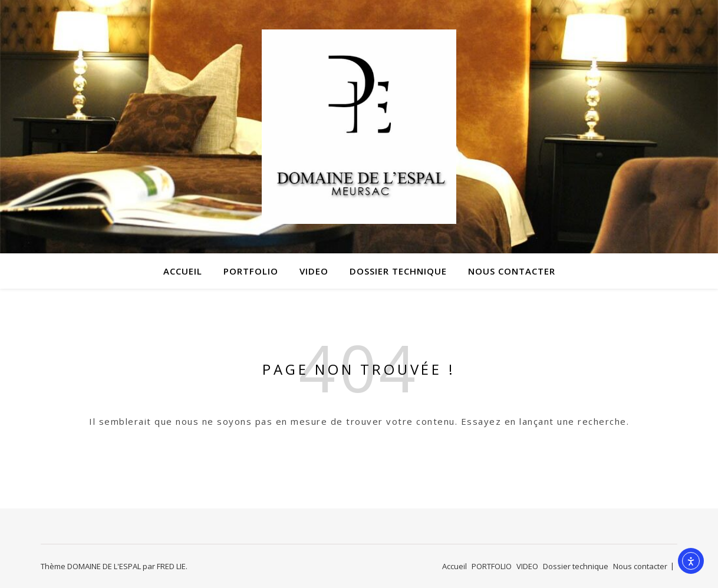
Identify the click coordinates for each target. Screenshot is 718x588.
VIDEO (314, 271)
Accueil (183, 271)
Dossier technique (398, 271)
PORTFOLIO (251, 271)
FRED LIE (171, 566)
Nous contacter (512, 271)
